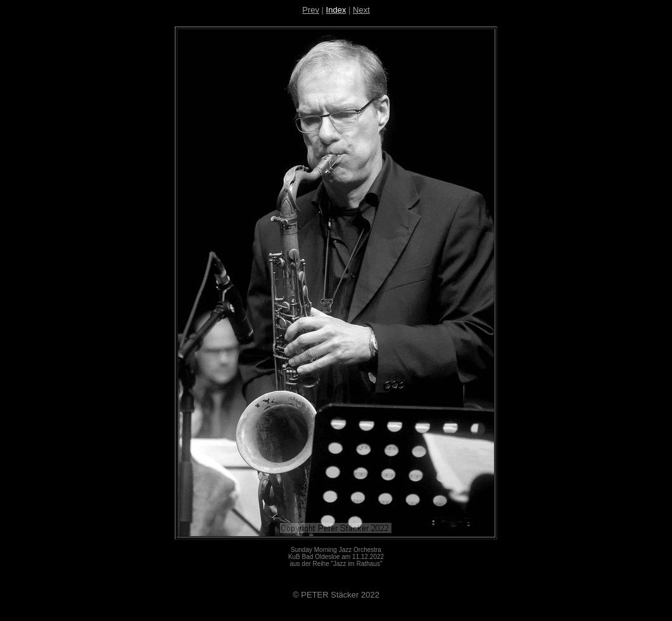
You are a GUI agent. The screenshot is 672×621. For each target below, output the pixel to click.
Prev (311, 10)
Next (361, 10)
